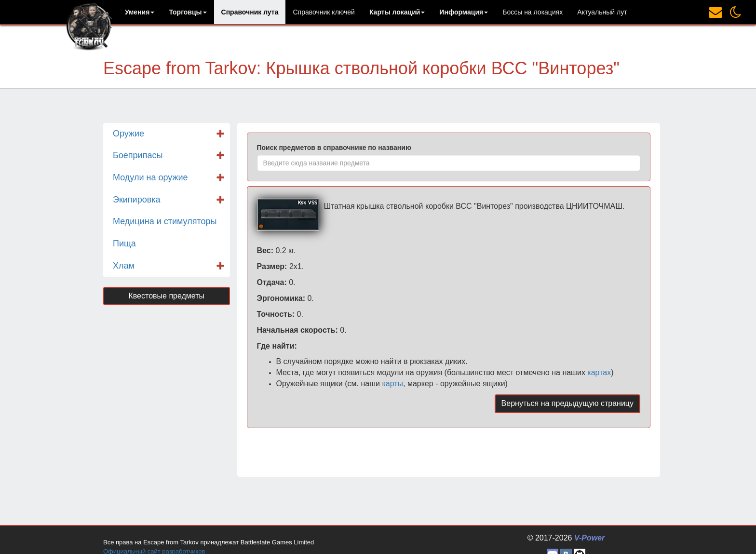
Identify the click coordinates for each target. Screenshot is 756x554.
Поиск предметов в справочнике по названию (334, 148)
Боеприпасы (138, 155)
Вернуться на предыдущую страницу (567, 403)
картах (599, 372)
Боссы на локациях (533, 12)
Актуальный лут (602, 12)
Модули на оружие (150, 177)
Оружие (128, 134)
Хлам (124, 266)
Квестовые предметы (166, 296)
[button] (140, 12)
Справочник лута (250, 12)
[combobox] (449, 163)
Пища (124, 243)
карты (392, 384)
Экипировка (137, 200)
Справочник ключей (324, 12)
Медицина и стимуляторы (165, 221)
